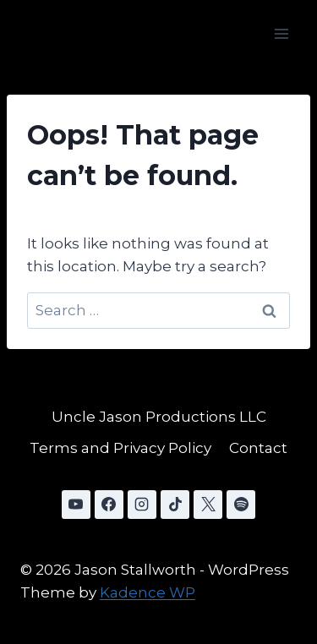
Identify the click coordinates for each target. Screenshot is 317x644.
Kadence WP (148, 592)
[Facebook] (109, 505)
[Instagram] (142, 505)
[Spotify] (241, 505)
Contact (258, 448)
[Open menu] (281, 33)
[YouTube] (76, 505)
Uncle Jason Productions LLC (159, 417)
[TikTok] (175, 505)
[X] (208, 505)
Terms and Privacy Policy (120, 448)
